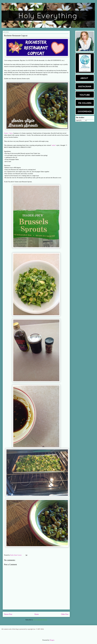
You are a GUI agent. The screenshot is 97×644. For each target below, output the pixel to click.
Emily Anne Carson (16, 555)
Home (37, 614)
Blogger (52, 640)
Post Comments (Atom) (40, 620)
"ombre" (54, 145)
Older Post (65, 614)
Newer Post (8, 614)
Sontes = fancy (8, 133)
